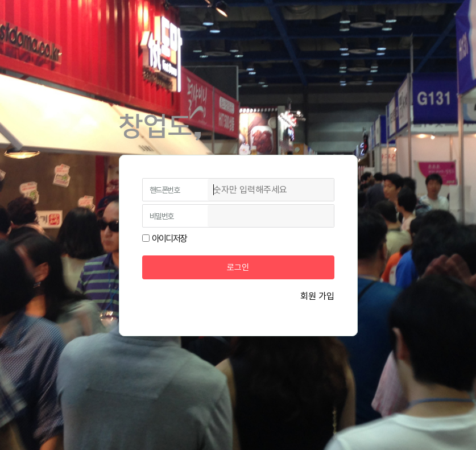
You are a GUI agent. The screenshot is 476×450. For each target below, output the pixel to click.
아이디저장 (169, 239)
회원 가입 (317, 296)
